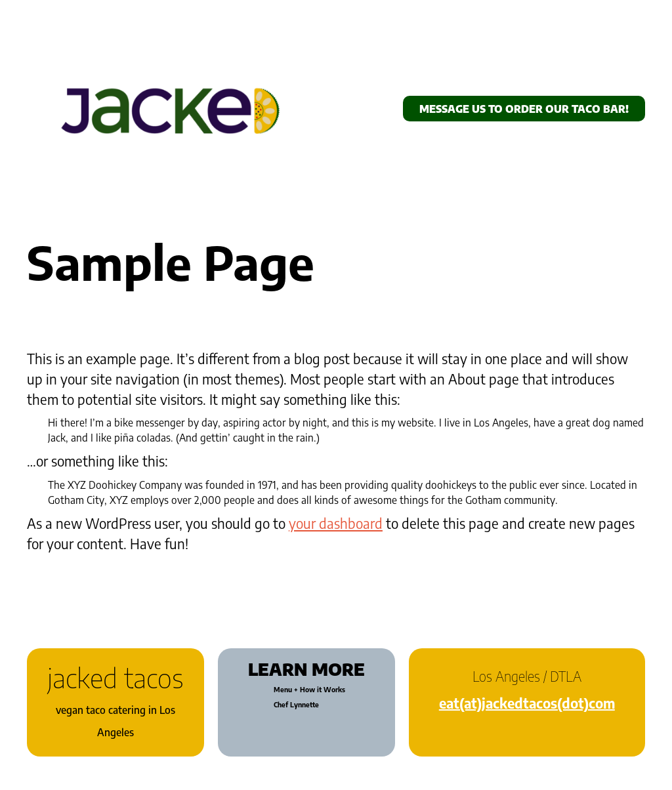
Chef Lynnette (296, 705)
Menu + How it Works (309, 690)
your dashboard (336, 524)
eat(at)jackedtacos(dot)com (527, 703)
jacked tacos (115, 677)
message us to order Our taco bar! (524, 109)
